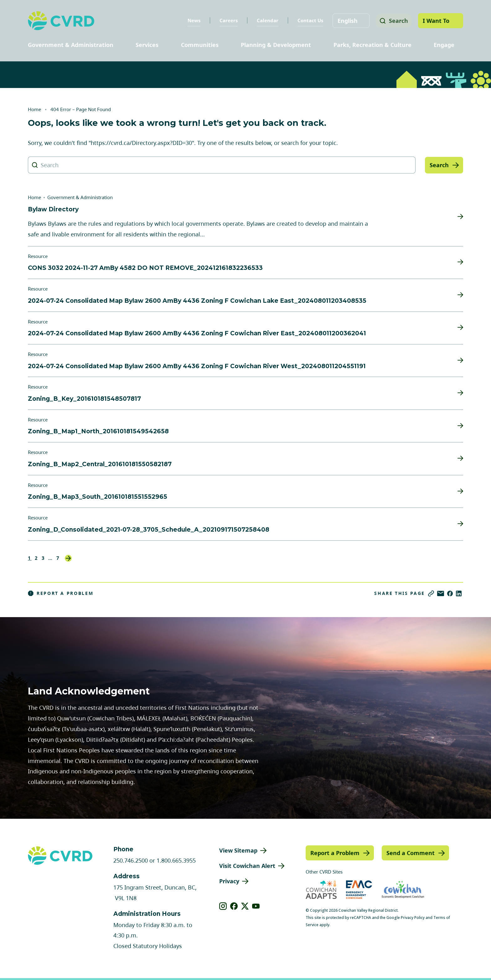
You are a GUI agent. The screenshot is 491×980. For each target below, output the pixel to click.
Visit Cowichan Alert (247, 866)
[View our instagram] (223, 906)
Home (34, 109)
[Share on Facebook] (450, 593)
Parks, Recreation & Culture (372, 45)
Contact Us (308, 20)
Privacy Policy (413, 918)
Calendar (265, 20)
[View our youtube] (256, 906)
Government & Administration (71, 45)
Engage (444, 45)
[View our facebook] (234, 906)
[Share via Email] (441, 593)
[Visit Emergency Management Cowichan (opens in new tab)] (359, 890)
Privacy (229, 881)
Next (68, 558)
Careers (226, 20)
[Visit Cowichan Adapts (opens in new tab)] (321, 890)
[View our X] (245, 906)
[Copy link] (431, 593)
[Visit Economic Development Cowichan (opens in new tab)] (403, 890)
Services (147, 45)
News (192, 20)
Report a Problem (61, 593)
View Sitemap (238, 850)
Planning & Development (276, 45)
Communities (200, 45)
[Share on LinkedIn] (459, 593)
